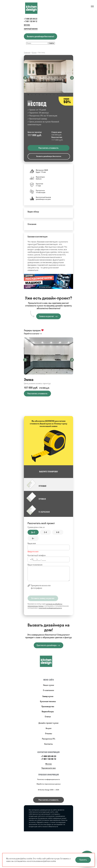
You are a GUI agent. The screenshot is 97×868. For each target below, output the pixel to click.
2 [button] (32, 95)
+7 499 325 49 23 (31, 19)
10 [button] (61, 95)
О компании (48, 690)
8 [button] (54, 95)
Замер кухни (48, 696)
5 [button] (43, 95)
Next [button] (72, 78)
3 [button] (36, 95)
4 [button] (39, 95)
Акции (49, 728)
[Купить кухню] (48, 661)
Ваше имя (32, 543)
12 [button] (69, 95)
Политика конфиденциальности (49, 779)
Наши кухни (49, 685)
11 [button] (65, 95)
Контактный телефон (37, 555)
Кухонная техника (48, 701)
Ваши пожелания (35, 565)
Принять (83, 860)
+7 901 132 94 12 (31, 21)
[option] (48, 76)
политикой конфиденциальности (50, 608)
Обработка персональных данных (49, 784)
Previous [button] (25, 78)
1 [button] (28, 95)
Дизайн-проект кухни (48, 723)
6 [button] (47, 95)
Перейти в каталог (32, 334)
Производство (48, 706)
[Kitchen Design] (34, 8)
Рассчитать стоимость (48, 800)
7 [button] (50, 95)
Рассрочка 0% (49, 739)
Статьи (48, 717)
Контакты (49, 744)
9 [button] (58, 95)
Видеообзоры (48, 712)
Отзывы (49, 733)
